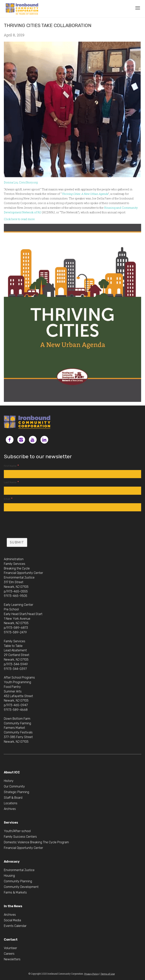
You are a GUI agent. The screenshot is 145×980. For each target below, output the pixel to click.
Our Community (14, 786)
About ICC (12, 772)
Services (11, 823)
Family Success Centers (20, 837)
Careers (9, 954)
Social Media (12, 920)
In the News (13, 906)
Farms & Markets (15, 892)
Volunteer (10, 948)
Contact (11, 940)
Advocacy (12, 862)
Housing (9, 876)
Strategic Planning (16, 792)
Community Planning (18, 881)
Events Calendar (15, 926)
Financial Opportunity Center (23, 848)
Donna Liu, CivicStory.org (21, 182)
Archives (10, 809)
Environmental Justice (19, 870)
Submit (17, 542)
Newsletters (12, 959)
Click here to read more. (20, 219)
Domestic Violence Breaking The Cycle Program (36, 842)
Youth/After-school (17, 831)
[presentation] (33, 526)
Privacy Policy (92, 974)
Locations (11, 803)
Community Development (21, 887)
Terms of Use (108, 974)
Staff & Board (13, 798)
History (9, 781)
